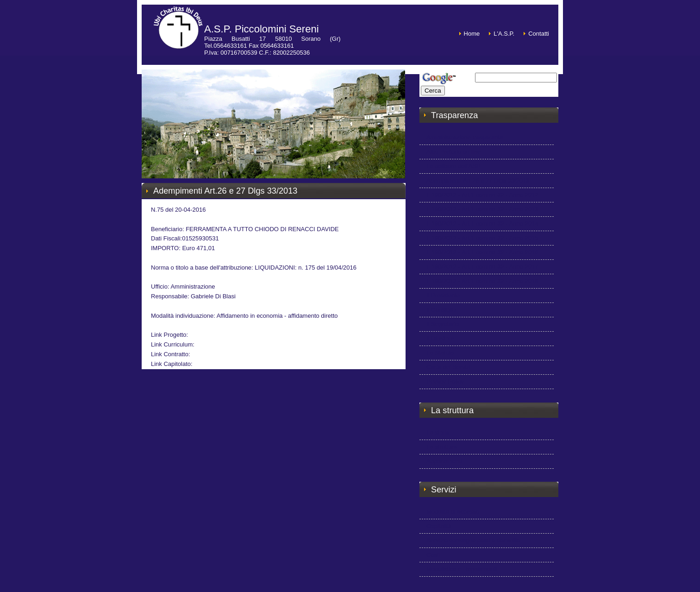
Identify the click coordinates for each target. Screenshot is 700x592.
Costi (433, 555)
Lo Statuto (440, 353)
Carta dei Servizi (448, 367)
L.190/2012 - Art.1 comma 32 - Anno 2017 (482, 267)
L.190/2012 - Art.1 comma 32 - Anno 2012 (482, 195)
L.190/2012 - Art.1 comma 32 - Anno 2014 (482, 224)
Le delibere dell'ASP (453, 166)
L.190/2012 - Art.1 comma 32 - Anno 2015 (482, 238)
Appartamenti (444, 461)
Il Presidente (443, 295)
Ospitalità (439, 526)
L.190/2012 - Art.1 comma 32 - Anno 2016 (482, 252)
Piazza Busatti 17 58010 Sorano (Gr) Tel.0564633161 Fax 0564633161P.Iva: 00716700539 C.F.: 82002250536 (272, 46)
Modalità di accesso (453, 512)
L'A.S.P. (504, 34)
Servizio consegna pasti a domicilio (473, 540)
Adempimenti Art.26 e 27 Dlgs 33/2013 (478, 180)
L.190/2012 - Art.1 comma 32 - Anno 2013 (482, 209)
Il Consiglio (441, 310)
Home (472, 34)
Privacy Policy (445, 381)
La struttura (442, 447)
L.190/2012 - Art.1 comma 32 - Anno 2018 (482, 281)
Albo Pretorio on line (453, 152)
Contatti (539, 34)
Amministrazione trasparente (465, 137)
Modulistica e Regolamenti (462, 569)
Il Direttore (440, 338)
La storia (438, 432)
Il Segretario (443, 324)
